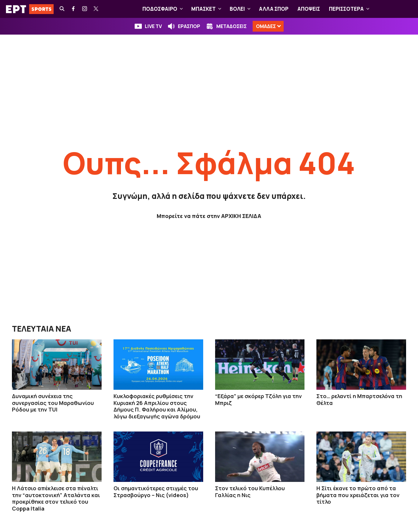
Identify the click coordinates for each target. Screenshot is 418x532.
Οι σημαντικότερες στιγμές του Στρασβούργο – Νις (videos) (156, 492)
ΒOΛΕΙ (241, 9)
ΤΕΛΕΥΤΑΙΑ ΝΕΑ (42, 329)
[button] (181, 9)
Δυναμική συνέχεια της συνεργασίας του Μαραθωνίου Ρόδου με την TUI (53, 403)
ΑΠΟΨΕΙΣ (309, 9)
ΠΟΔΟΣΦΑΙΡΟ (164, 9)
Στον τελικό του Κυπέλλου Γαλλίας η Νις (250, 492)
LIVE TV (153, 26)
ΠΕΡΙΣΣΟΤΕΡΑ (350, 9)
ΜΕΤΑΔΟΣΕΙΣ (231, 26)
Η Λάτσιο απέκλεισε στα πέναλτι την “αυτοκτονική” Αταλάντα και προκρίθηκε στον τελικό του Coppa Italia (56, 498)
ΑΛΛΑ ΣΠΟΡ (274, 9)
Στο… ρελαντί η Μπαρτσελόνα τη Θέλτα (359, 399)
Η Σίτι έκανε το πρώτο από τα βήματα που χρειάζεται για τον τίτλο (358, 495)
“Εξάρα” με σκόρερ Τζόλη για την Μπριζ (258, 399)
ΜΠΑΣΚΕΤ (208, 9)
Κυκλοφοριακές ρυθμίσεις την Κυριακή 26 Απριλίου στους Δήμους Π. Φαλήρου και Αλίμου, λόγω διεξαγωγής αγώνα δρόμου (157, 406)
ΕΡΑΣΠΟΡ (189, 26)
